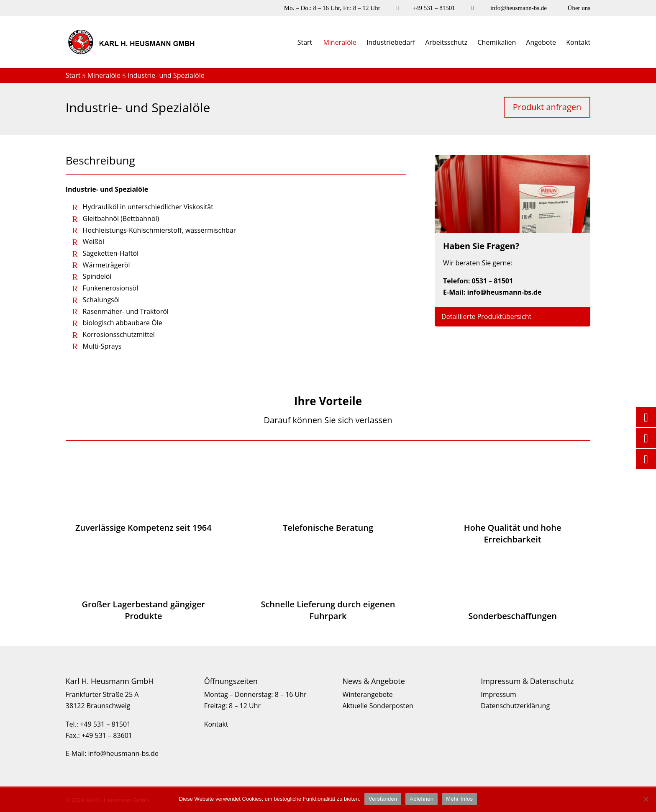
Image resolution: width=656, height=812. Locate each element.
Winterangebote (367, 694)
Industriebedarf (391, 43)
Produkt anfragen (547, 107)
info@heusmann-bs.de (519, 8)
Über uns (579, 8)
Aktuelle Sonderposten (378, 706)
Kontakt (578, 43)
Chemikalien (497, 43)
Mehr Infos (459, 799)
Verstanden (383, 799)
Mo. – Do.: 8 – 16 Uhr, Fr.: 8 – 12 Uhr (332, 8)
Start (305, 43)
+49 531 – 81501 (434, 8)
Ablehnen (422, 799)
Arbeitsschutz (446, 43)
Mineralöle (340, 43)
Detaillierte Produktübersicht (486, 316)
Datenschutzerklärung (515, 706)
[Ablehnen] (646, 799)
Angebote (541, 43)
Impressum (498, 694)
